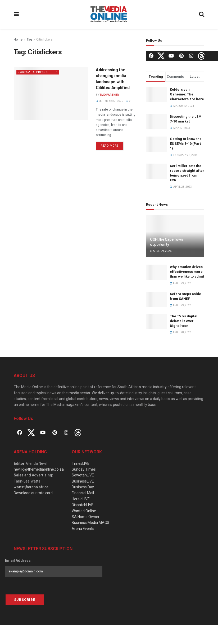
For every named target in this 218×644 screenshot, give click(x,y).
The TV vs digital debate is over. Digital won (184, 321)
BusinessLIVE (83, 481)
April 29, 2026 (161, 251)
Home (18, 40)
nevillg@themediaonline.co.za (39, 469)
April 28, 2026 (181, 332)
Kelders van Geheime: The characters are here (187, 94)
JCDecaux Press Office (38, 72)
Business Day (83, 487)
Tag (29, 40)
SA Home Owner (86, 517)
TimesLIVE (81, 463)
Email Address (18, 560)
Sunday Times (84, 469)
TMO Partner (109, 95)
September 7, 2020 (109, 101)
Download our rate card (33, 493)
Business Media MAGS (90, 523)
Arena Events (83, 529)
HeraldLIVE (81, 499)
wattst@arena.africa (31, 487)
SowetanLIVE (83, 475)
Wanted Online (84, 511)
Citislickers (44, 40)
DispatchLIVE (83, 505)
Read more (110, 146)
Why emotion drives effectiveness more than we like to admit (187, 272)
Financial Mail (83, 493)
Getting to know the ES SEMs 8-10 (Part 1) (186, 144)
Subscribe (25, 600)
